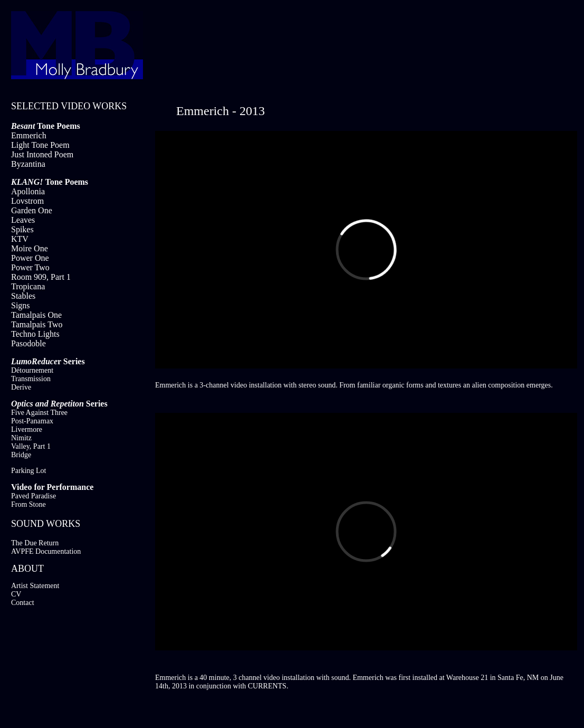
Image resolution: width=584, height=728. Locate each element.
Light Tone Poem (40, 145)
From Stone (28, 504)
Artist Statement (35, 586)
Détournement (32, 370)
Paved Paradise (33, 496)
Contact (23, 603)
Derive (21, 387)
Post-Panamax (32, 421)
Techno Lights (35, 334)
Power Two (30, 267)
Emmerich (29, 135)
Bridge (21, 455)
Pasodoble (28, 343)
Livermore (27, 429)
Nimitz (21, 438)
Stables (23, 296)
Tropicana (28, 286)
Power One (30, 258)
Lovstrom (27, 201)
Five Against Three (39, 413)
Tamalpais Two (37, 324)
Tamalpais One (36, 315)
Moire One (30, 248)
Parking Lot (29, 471)
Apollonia (28, 191)
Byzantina (28, 164)
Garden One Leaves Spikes (32, 220)
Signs (21, 305)
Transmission (31, 379)
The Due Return (35, 543)
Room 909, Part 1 (41, 277)
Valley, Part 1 (31, 446)
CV (16, 594)
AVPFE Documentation (46, 551)
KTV (20, 239)
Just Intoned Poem (42, 154)
